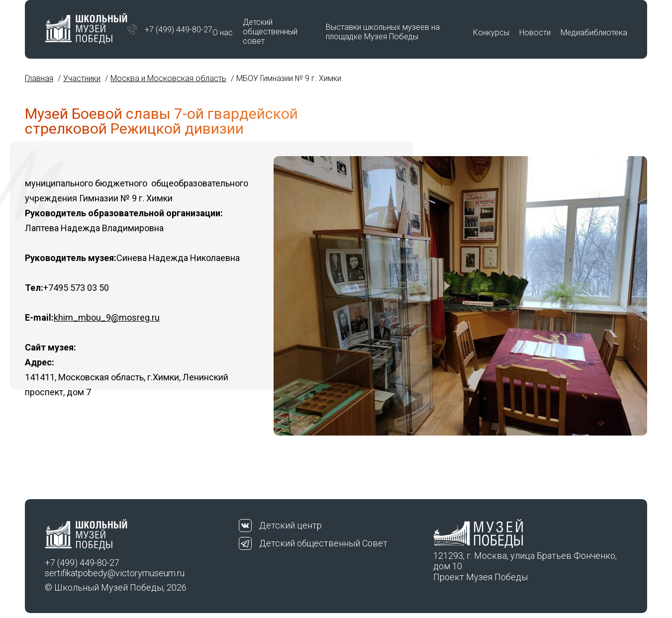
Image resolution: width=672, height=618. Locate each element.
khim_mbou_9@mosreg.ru (107, 317)
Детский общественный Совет (323, 543)
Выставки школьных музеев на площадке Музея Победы (383, 32)
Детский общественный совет (270, 32)
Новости (535, 33)
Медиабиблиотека (594, 33)
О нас (223, 33)
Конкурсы (491, 33)
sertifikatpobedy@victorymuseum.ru (115, 573)
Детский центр (290, 525)
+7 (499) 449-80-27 (179, 30)
